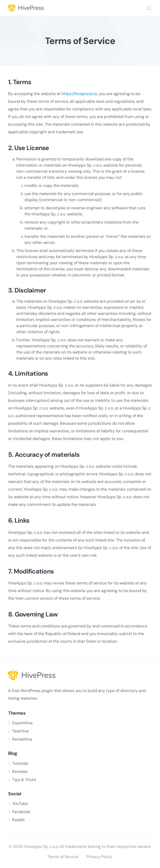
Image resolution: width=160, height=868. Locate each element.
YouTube (20, 804)
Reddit (18, 820)
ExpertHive (22, 723)
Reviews (20, 771)
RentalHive (22, 739)
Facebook (21, 812)
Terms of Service (63, 857)
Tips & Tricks (24, 780)
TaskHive (20, 731)
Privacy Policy (99, 857)
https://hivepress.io (79, 94)
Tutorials (20, 763)
